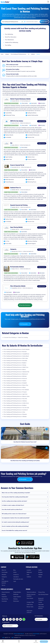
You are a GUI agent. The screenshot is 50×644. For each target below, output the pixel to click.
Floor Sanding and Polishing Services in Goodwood (16, 410)
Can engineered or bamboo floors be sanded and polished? (16, 518)
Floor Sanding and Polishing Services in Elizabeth (15, 383)
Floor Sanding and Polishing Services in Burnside (15, 352)
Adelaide (33, 54)
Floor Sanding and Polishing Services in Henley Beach (16, 356)
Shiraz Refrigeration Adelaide (18, 286)
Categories (4, 577)
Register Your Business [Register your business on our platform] (10, 626)
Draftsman (16, 594)
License (40, 602)
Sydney (40, 570)
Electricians (16, 601)
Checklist (4, 575)
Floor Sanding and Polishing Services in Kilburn (15, 387)
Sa (29, 54)
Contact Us (16, 575)
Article (15, 572)
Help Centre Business (41, 608)
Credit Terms (30, 605)
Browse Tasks (30, 607)
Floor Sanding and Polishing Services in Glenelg (15, 365)
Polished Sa (13, 249)
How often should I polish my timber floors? (12, 510)
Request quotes (42, 99)
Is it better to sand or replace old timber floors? (13, 505)
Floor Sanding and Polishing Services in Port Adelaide (16, 390)
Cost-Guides (5, 572)
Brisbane (40, 572)
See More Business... (25, 305)
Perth (28, 575)
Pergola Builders (17, 592)
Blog (14, 570)
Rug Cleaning (5, 599)
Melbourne (29, 572)
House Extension (6, 592)
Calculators (16, 577)
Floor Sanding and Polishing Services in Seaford (15, 381)
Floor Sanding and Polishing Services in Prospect (15, 392)
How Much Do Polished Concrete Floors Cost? (25, 442)
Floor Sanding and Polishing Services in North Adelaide (17, 349)
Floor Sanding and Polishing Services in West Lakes (16, 358)
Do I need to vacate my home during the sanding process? (15, 522)
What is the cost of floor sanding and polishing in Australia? (16, 493)
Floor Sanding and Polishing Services (18, 54)
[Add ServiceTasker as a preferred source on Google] (25, 543)
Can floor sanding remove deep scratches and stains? (14, 501)
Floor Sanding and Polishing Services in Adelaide (15, 417)
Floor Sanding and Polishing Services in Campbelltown (16, 354)
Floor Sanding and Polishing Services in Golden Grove (16, 403)
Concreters (4, 601)
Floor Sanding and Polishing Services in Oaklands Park (16, 372)
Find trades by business (5, 582)
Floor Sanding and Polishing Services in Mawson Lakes (17, 396)
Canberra (29, 577)
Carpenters (4, 597)
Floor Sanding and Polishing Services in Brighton (15, 363)
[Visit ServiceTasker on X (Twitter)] (10, 619)
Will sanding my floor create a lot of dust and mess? (14, 514)
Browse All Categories (41, 599)
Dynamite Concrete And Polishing (19, 205)
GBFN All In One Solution (17, 121)
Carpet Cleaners (17, 597)
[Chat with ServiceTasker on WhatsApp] (24, 619)
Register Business (36, 641)
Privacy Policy (42, 592)
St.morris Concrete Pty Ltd (17, 165)
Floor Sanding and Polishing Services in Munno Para (16, 385)
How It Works (30, 598)
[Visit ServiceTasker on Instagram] (14, 619)
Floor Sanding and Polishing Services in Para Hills (15, 399)
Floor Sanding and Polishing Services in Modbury (15, 405)
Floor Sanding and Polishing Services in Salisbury (15, 401)
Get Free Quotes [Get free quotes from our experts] (41, 619)
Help (3, 579)
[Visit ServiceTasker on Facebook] (4, 619)
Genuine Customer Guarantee (31, 595)
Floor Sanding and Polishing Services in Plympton (15, 414)
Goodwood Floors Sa (15, 188)
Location (29, 570)
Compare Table (30, 602)
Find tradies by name (18, 579)
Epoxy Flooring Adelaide (16, 227)
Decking (4, 594)
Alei (11, 143)
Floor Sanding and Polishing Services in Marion (15, 370)
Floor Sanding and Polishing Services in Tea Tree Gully (16, 408)
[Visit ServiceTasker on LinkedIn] (17, 619)
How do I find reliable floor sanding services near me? (14, 530)
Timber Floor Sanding (23, 337)
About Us (4, 570)
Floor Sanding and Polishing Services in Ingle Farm (16, 394)
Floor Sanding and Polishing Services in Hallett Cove (16, 367)
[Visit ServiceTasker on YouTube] (20, 619)
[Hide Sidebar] (48, 2)
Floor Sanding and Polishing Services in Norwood (15, 379)
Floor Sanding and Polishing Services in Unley (14, 412)
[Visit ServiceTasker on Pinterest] (7, 619)
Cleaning (15, 599)
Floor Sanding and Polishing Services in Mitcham (15, 376)
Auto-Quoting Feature (43, 594)
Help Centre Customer (29, 612)
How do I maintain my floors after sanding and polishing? (15, 526)
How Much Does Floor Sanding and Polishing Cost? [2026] (25, 461)
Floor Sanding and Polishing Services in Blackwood (16, 374)
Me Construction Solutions (17, 267)
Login (15, 581)
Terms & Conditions (31, 592)
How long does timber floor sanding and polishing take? (15, 497)
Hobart (40, 577)
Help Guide (41, 605)
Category (7, 54)
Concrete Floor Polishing (10, 337)
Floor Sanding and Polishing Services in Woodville (15, 361)
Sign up (3, 585)
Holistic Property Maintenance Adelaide (20, 99)
